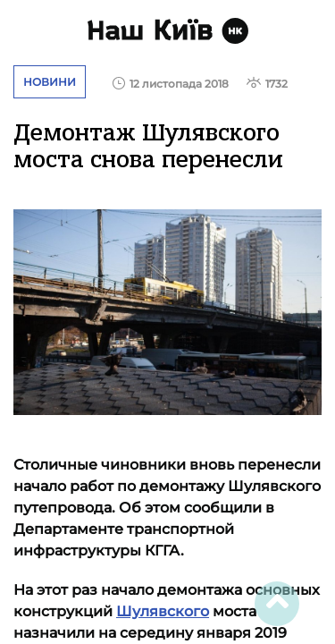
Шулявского (163, 611)
